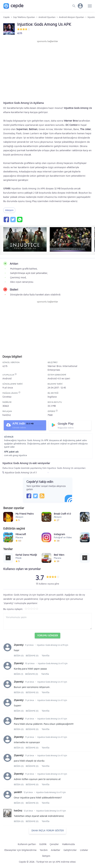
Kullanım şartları (27, 844)
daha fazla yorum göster (47, 831)
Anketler (56, 850)
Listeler (84, 850)
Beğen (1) (19, 674)
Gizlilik (43, 844)
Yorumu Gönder (47, 635)
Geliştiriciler (70, 850)
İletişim (46, 856)
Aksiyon (9, 210)
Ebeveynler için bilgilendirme (20, 850)
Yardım (44, 850)
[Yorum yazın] (47, 621)
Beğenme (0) (32, 656)
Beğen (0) (19, 656)
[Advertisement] (48, 53)
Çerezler (54, 844)
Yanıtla (46, 656)
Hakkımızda (68, 844)
